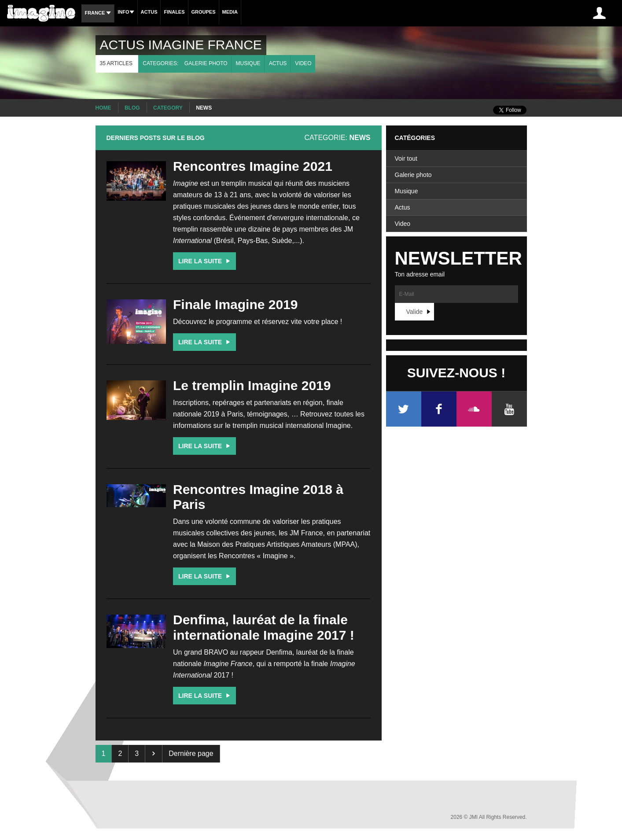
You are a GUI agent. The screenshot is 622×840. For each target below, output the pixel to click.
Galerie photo (206, 63)
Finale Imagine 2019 (235, 304)
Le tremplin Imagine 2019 (252, 385)
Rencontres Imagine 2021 (253, 166)
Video (303, 63)
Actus (149, 12)
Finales (174, 12)
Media (230, 12)
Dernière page (191, 753)
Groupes (204, 12)
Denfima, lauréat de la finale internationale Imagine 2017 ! (264, 627)
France (98, 13)
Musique (248, 63)
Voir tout (406, 158)
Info (126, 12)
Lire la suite (205, 261)
